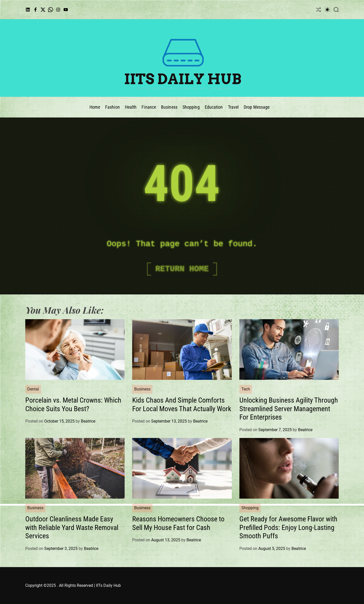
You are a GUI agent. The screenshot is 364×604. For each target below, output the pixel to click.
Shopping (191, 107)
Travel (233, 107)
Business (169, 107)
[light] (327, 9)
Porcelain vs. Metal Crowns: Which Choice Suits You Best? (73, 404)
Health (131, 107)
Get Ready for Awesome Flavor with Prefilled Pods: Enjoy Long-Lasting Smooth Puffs (288, 527)
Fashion (112, 107)
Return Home (182, 269)
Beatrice (88, 421)
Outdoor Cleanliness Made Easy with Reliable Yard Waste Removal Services (72, 527)
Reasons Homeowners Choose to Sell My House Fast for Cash (178, 523)
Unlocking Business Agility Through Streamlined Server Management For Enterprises (289, 409)
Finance (149, 107)
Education (214, 107)
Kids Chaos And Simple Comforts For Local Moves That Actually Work (182, 404)
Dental (33, 389)
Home (95, 107)
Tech (246, 389)
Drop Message (257, 107)
